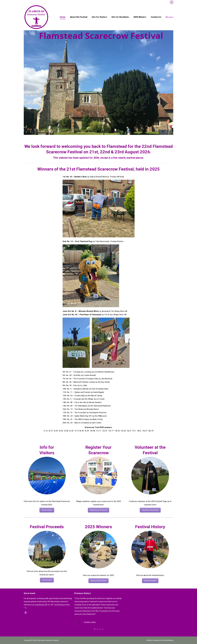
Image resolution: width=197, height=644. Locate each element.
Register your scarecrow (98, 510)
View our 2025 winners (98, 581)
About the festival (150, 581)
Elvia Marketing (168, 640)
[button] (95, 629)
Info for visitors (47, 510)
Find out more (47, 580)
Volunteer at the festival (150, 510)
